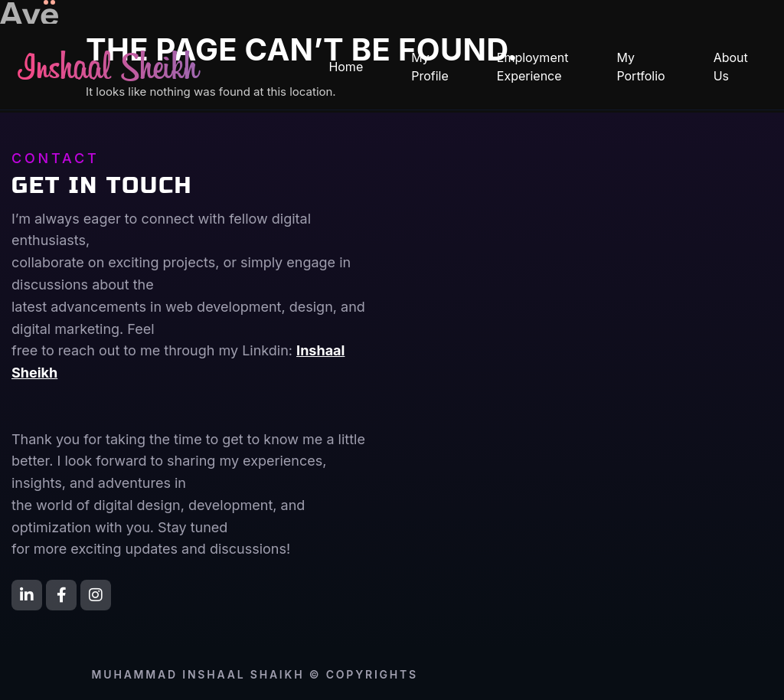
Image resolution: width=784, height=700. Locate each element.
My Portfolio (640, 67)
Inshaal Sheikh (108, 70)
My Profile (430, 67)
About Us (731, 67)
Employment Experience (533, 67)
